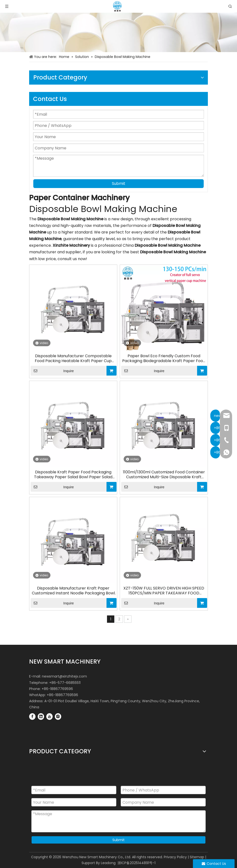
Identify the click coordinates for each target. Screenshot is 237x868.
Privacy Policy (175, 857)
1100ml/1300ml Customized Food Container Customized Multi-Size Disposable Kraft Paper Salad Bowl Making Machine (164, 475)
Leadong (108, 863)
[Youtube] (49, 716)
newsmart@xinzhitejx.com (64, 676)
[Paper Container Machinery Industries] (118, 32)
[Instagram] (58, 716)
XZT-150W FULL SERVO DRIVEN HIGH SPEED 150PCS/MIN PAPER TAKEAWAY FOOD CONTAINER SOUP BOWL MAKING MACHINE (164, 591)
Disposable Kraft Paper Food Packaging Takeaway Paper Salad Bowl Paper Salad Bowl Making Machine (73, 475)
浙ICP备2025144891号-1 (136, 863)
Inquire (52, 371)
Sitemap (197, 857)
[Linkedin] (41, 716)
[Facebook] (32, 716)
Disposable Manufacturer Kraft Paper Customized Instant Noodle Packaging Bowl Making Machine (73, 591)
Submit (119, 184)
